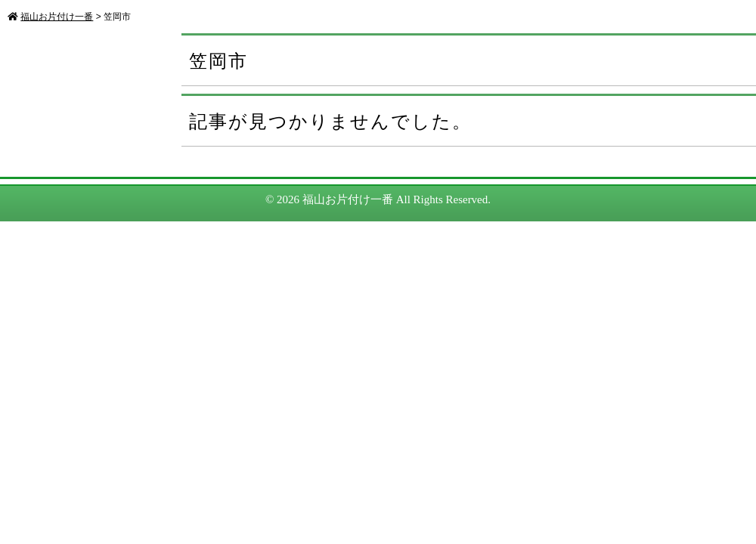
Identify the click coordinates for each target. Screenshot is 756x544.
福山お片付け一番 (348, 199)
